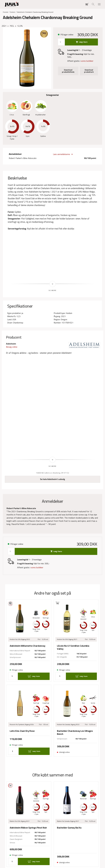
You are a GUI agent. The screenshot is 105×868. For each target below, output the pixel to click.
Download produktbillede (68, 71)
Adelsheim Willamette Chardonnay (27, 646)
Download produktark (89, 71)
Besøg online (12, 347)
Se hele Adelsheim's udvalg (52, 479)
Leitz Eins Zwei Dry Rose (22, 731)
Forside (6, 12)
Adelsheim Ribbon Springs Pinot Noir (28, 828)
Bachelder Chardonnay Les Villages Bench (75, 733)
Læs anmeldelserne (61, 154)
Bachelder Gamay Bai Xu (69, 828)
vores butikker (87, 61)
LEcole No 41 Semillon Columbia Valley (73, 648)
